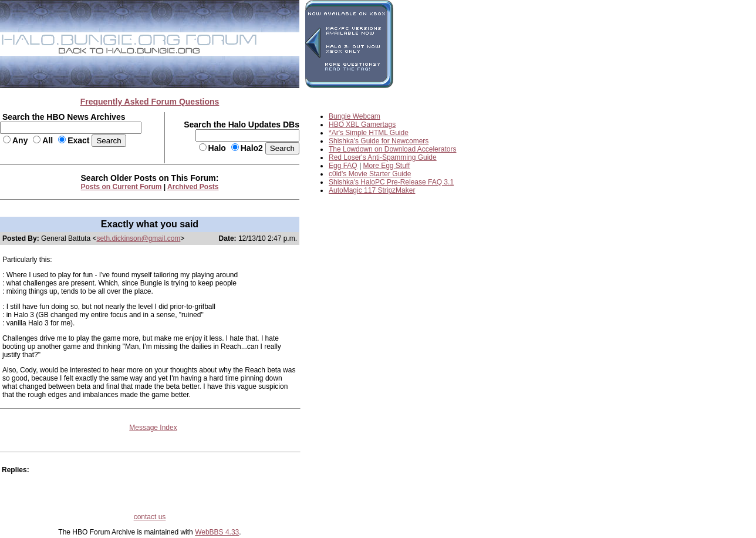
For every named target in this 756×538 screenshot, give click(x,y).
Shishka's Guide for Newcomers (379, 141)
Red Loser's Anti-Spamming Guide (383, 157)
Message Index (153, 428)
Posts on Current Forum (122, 187)
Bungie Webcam (355, 116)
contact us (150, 517)
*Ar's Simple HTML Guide (369, 133)
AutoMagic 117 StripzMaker (372, 190)
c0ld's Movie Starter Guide (370, 174)
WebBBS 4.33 (217, 532)
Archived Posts (193, 187)
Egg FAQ (343, 166)
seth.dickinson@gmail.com (138, 238)
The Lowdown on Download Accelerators (392, 149)
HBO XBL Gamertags (362, 125)
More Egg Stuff (387, 166)
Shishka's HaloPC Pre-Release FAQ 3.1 (391, 182)
